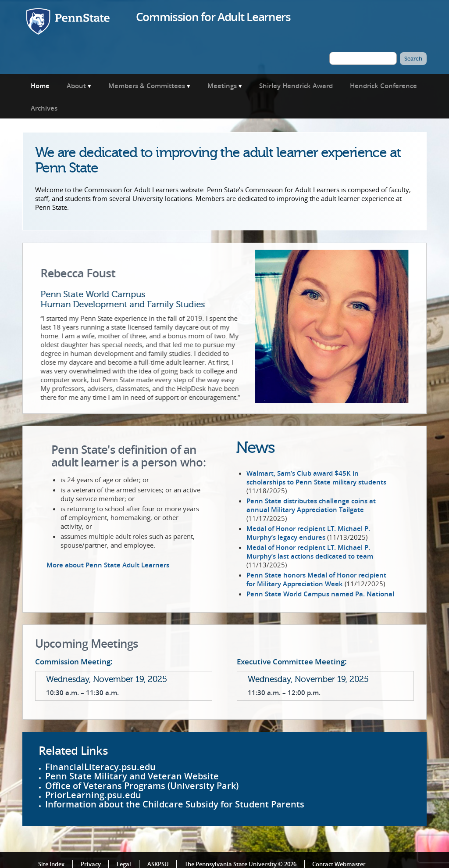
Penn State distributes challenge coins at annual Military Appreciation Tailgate (311, 504)
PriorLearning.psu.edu (93, 794)
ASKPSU (158, 863)
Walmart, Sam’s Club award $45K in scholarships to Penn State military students (316, 476)
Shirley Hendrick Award (296, 86)
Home (40, 86)
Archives (44, 108)
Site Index (51, 863)
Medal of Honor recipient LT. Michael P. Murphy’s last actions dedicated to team (310, 550)
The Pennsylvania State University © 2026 (241, 863)
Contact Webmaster (339, 863)
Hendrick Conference (383, 86)
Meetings (222, 86)
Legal (124, 863)
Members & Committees (147, 86)
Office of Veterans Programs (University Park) (142, 784)
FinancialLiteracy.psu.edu (100, 766)
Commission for (213, 17)
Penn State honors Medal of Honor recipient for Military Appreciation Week (316, 578)
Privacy (91, 863)
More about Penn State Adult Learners (108, 564)
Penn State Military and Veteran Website (132, 775)
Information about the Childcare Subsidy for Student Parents (175, 803)
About (76, 86)
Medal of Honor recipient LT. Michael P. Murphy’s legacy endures (308, 531)
